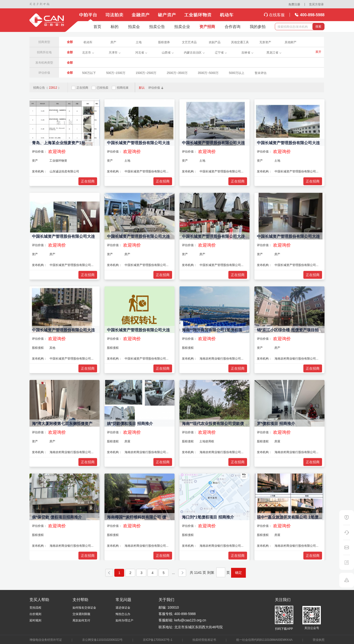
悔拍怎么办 (123, 614)
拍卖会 (134, 26)
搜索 (318, 27)
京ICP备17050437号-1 (158, 640)
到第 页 (219, 572)
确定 (238, 573)
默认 (142, 87)
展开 (318, 52)
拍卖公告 (157, 26)
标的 (115, 26)
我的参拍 (258, 26)
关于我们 (166, 599)
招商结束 (120, 88)
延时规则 (35, 620)
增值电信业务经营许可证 (46, 640)
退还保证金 (123, 607)
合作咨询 (233, 26)
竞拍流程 (35, 607)
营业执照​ (319, 640)
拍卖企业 (182, 26)
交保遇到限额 (81, 614)
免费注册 (294, 4)
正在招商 (80, 88)
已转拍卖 (100, 88)
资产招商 (207, 26)
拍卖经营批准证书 (204, 640)
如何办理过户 (124, 620)
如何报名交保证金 (84, 607)
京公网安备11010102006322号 (102, 640)
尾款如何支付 (81, 620)
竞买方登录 (316, 4)
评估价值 (156, 87)
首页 (97, 26)
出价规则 (35, 614)
